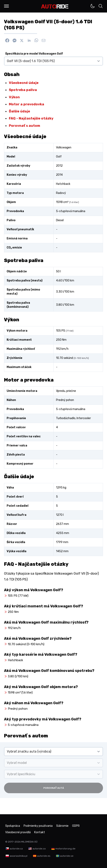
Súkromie (62, 826)
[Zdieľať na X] (22, 40)
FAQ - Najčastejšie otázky (31, 118)
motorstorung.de (65, 849)
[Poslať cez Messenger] (15, 40)
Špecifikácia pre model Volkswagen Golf (34, 54)
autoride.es (44, 856)
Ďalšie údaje (19, 111)
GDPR (76, 826)
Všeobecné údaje (24, 83)
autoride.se (67, 856)
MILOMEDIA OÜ (29, 842)
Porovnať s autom (24, 126)
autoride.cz (16, 849)
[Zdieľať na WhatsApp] (36, 40)
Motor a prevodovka (26, 104)
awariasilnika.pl (19, 856)
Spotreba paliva (23, 90)
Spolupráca (13, 826)
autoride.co (39, 849)
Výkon (14, 97)
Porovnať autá (54, 788)
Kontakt (40, 832)
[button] (6, 6)
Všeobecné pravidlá (18, 832)
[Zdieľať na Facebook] (7, 40)
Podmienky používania (38, 826)
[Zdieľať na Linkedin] (29, 40)
